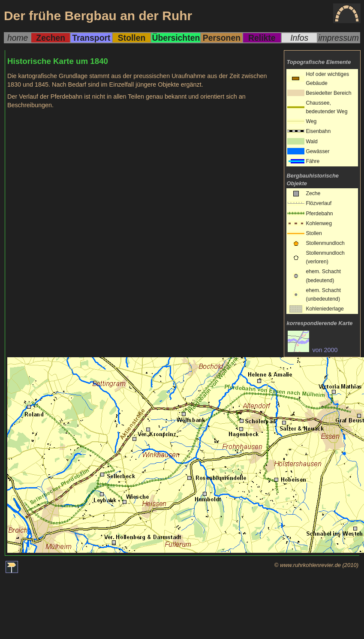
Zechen (51, 38)
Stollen (132, 38)
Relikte (262, 38)
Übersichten (176, 38)
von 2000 (313, 350)
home (18, 38)
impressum (338, 38)
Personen (222, 38)
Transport (91, 38)
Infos (299, 38)
